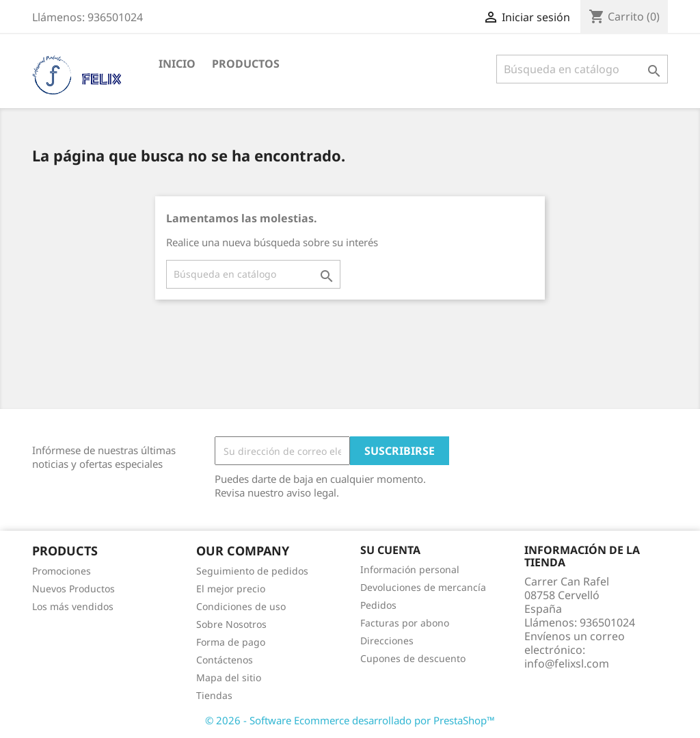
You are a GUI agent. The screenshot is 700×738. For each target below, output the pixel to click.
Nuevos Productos (73, 589)
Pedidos (378, 605)
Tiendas (214, 695)
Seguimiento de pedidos (252, 571)
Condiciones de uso (241, 606)
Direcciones (387, 641)
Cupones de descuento (413, 658)
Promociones (62, 571)
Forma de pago (231, 642)
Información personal (410, 569)
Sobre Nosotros (231, 624)
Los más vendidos (73, 606)
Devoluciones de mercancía (423, 587)
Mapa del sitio (229, 677)
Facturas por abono (405, 623)
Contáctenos (225, 660)
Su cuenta (390, 550)
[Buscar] (582, 69)
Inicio (177, 64)
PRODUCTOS (246, 64)
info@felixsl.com (567, 663)
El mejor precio (231, 589)
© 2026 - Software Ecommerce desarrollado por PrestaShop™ (350, 720)
